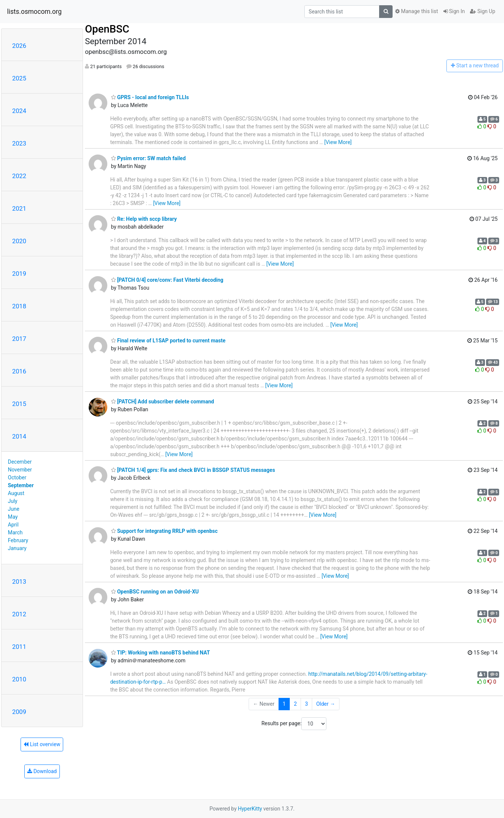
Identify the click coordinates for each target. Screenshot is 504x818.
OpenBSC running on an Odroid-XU (155, 592)
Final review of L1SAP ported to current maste (168, 341)
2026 (19, 46)
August (16, 493)
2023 (19, 143)
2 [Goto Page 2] (295, 704)
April (13, 525)
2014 (19, 436)
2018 (19, 306)
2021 (19, 208)
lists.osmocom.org (34, 12)
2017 (19, 339)
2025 (19, 78)
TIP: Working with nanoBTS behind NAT (161, 653)
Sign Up (483, 11)
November (20, 470)
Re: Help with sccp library (144, 219)
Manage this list (417, 11)
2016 (19, 371)
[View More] (338, 142)
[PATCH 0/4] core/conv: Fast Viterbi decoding (167, 280)
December (20, 462)
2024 (19, 111)
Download (42, 771)
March (15, 532)
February (18, 540)
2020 (19, 241)
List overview (42, 744)
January (17, 548)
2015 (19, 404)
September (21, 485)
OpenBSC (107, 29)
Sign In (454, 11)
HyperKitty (250, 809)
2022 (19, 176)
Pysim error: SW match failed (148, 158)
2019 (19, 274)
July (13, 501)
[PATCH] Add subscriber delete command (163, 402)
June (14, 509)
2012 (19, 614)
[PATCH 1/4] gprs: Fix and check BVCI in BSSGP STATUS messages (193, 470)
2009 (19, 712)
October (17, 477)
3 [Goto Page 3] (307, 704)
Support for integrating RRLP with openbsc (164, 531)
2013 (19, 582)
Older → (326, 704)
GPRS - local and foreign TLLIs (150, 97)
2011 (19, 647)
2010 (19, 679)
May (13, 517)
